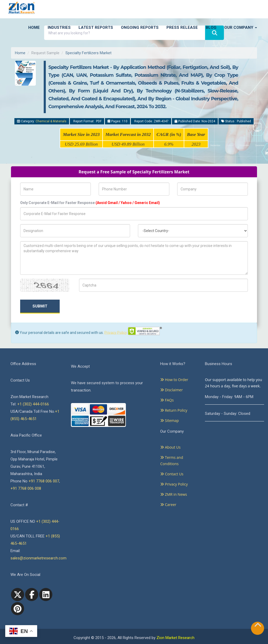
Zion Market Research (175, 638)
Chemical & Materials (51, 121)
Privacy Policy (116, 332)
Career (168, 505)
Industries (59, 27)
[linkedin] (46, 595)
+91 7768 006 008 (26, 488)
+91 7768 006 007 (44, 481)
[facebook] (32, 595)
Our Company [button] (241, 27)
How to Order (174, 380)
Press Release (182, 27)
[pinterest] (18, 609)
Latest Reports (96, 27)
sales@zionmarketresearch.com (38, 558)
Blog (211, 27)
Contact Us (172, 474)
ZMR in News (174, 494)
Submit (40, 306)
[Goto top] (258, 626)
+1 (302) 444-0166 (33, 404)
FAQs (167, 400)
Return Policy (174, 410)
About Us (170, 447)
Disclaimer (171, 390)
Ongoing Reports (140, 27)
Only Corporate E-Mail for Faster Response (90, 203)
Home (34, 27)
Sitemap (169, 420)
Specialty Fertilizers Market (88, 53)
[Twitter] (18, 595)
